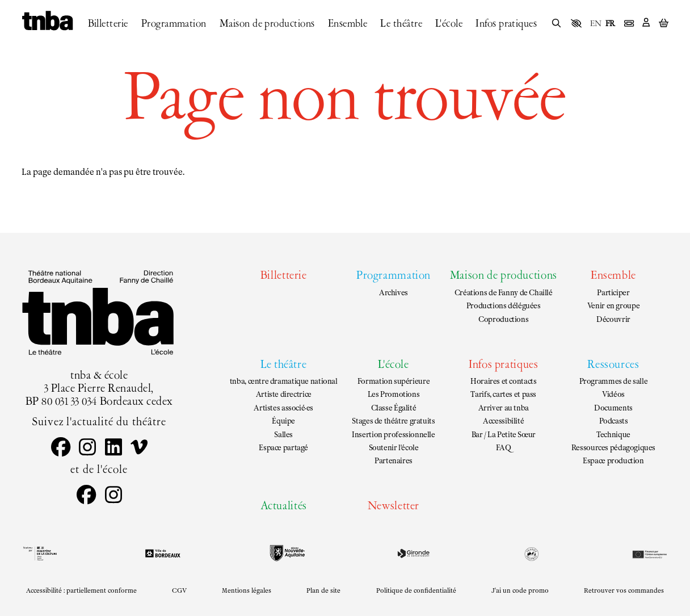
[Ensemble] (348, 24)
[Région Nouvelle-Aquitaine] (287, 553)
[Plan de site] (324, 591)
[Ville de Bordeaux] (163, 553)
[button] (576, 23)
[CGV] (179, 591)
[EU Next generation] (649, 554)
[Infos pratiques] (506, 24)
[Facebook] (61, 449)
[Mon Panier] (664, 23)
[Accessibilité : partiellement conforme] (81, 591)
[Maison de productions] (267, 24)
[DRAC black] (39, 554)
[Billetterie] (108, 24)
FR (610, 24)
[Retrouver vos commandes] (624, 591)
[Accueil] (48, 22)
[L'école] (449, 24)
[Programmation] (174, 24)
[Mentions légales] (247, 591)
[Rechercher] (556, 24)
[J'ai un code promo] (520, 591)
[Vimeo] (139, 449)
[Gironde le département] (413, 554)
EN (596, 24)
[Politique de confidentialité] (416, 591)
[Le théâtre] (401, 24)
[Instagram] (88, 449)
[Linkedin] (113, 449)
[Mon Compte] (646, 23)
